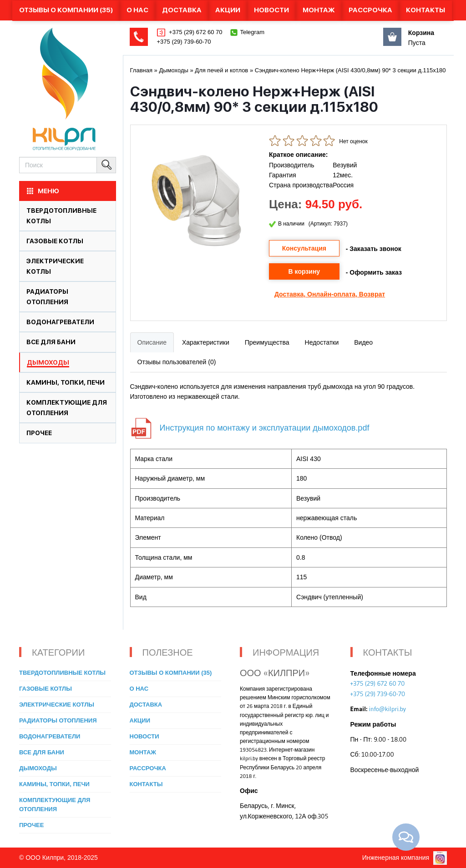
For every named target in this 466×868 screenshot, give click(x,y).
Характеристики (206, 342)
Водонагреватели (60, 322)
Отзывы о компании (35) (66, 10)
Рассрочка (370, 10)
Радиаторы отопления (58, 720)
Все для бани (51, 342)
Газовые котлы (55, 241)
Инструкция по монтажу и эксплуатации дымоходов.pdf (265, 428)
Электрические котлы (57, 705)
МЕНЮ (42, 191)
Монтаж (319, 10)
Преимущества (267, 342)
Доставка (182, 10)
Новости (271, 10)
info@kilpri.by (387, 709)
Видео (363, 342)
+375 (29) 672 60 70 (195, 32)
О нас (137, 10)
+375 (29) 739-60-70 (184, 42)
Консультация (304, 248)
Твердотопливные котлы (62, 673)
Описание (152, 342)
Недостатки (322, 342)
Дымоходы (48, 362)
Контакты (425, 10)
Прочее (39, 433)
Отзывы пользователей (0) (177, 362)
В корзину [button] (304, 271)
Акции (228, 10)
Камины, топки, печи (66, 382)
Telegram (252, 32)
